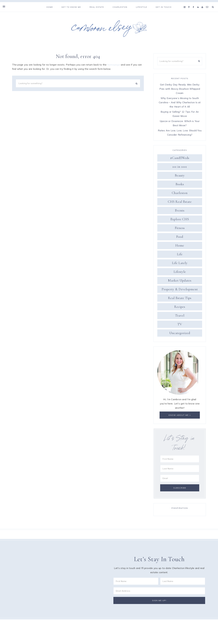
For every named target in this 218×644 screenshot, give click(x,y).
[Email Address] (159, 592)
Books (180, 185)
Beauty (180, 176)
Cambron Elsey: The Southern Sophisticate (109, 30)
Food (180, 238)
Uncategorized (180, 334)
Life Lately (180, 264)
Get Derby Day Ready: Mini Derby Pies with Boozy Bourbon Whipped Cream (180, 90)
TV (180, 325)
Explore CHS (180, 220)
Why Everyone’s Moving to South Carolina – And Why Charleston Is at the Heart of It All (180, 103)
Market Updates (180, 282)
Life (180, 255)
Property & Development (180, 290)
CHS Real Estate (180, 203)
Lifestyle (180, 273)
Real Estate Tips (180, 299)
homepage (114, 66)
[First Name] (180, 460)
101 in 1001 (180, 168)
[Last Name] (180, 470)
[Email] (180, 479)
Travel (180, 317)
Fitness (180, 229)
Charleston (180, 194)
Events (180, 211)
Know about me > (180, 416)
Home (180, 247)
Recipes (180, 308)
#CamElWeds (180, 159)
